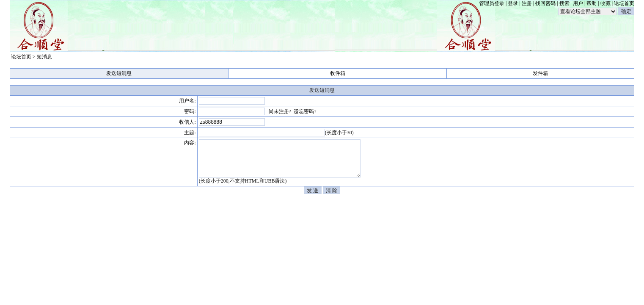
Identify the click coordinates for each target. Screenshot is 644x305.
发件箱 (540, 73)
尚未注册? (280, 111)
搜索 (564, 3)
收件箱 (338, 73)
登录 (513, 3)
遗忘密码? (305, 111)
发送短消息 (119, 73)
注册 (527, 3)
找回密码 (545, 3)
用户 (578, 3)
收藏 (605, 3)
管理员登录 (492, 3)
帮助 (592, 3)
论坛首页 (624, 3)
